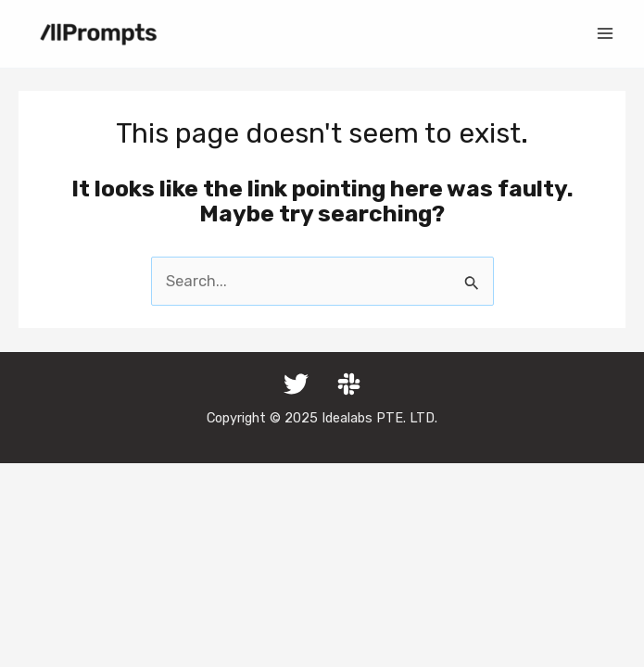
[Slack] (349, 384)
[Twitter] (296, 384)
